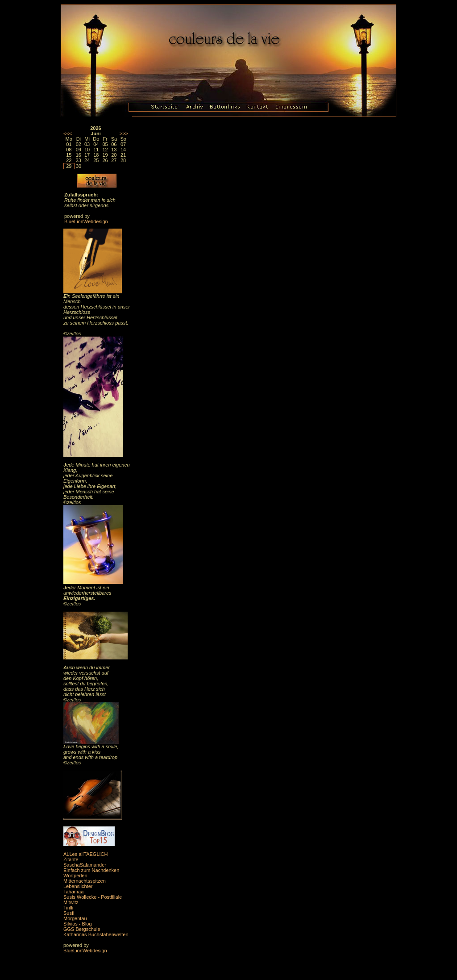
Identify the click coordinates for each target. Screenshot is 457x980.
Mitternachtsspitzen (85, 881)
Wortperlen (75, 876)
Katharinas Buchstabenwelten (96, 934)
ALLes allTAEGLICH (85, 854)
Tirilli (68, 908)
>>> (124, 133)
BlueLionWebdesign (86, 221)
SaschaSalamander (85, 865)
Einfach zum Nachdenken (91, 870)
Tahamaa (73, 892)
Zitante (71, 859)
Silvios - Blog (78, 924)
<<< (68, 133)
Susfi (69, 913)
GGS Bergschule (82, 929)
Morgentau (75, 918)
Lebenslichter (78, 886)
